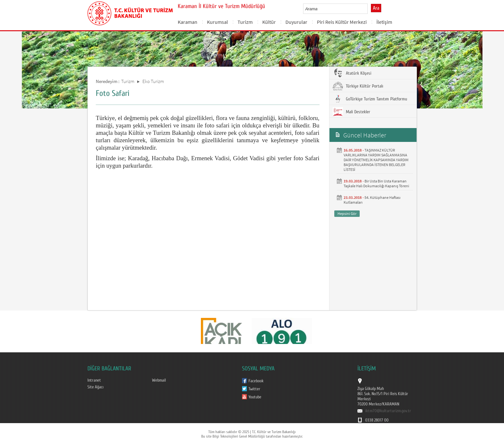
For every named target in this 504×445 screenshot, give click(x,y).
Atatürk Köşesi (352, 73)
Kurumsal (217, 22)
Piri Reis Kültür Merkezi (342, 22)
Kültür (269, 22)
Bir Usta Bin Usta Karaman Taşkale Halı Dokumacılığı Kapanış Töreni (376, 183)
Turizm (245, 22)
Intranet (94, 380)
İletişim (384, 22)
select (369, 9)
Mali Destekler (351, 112)
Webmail (159, 380)
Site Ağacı (95, 387)
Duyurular (296, 22)
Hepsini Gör (347, 213)
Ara (376, 8)
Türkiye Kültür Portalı (358, 86)
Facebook (256, 381)
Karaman (188, 22)
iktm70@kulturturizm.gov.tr (388, 411)
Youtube (255, 397)
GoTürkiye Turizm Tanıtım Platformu (370, 99)
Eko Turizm (153, 81)
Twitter (254, 389)
